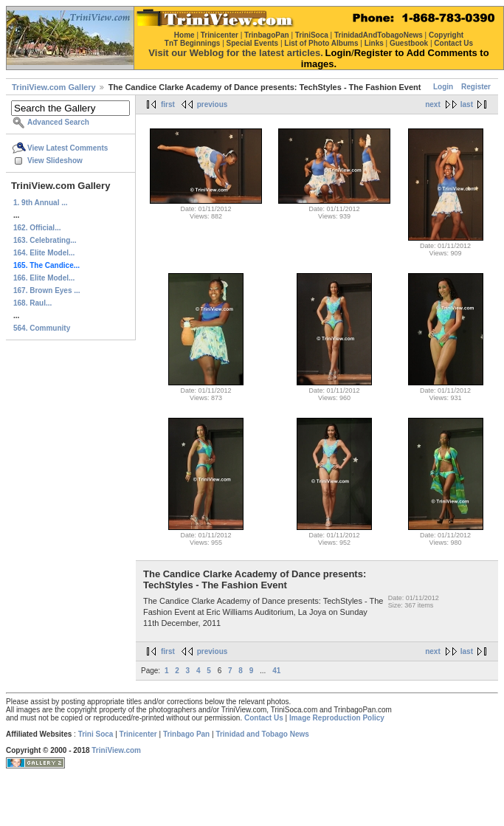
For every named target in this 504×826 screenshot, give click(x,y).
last (467, 104)
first (168, 104)
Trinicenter (138, 734)
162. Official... (37, 228)
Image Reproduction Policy (337, 718)
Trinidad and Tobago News (262, 734)
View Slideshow (55, 161)
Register (476, 87)
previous (213, 104)
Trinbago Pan (186, 734)
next (433, 104)
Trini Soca (96, 734)
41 (276, 671)
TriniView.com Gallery (54, 87)
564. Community (42, 328)
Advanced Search (58, 122)
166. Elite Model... (44, 278)
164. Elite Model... (44, 253)
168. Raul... (32, 303)
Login (443, 87)
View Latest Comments (68, 148)
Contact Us (264, 718)
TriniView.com (116, 750)
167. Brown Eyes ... (47, 290)
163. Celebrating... (45, 240)
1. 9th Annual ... (41, 203)
